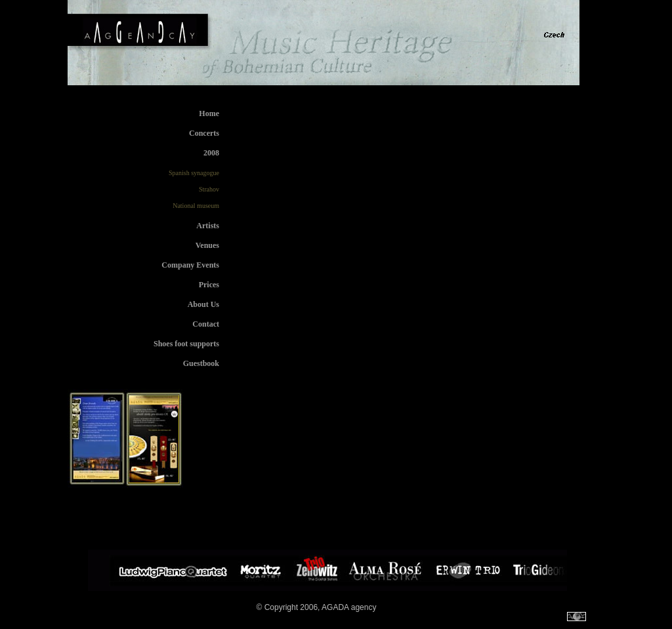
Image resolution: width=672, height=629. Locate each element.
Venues (207, 245)
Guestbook (201, 363)
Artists (208, 226)
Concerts (204, 133)
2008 (211, 153)
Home (209, 113)
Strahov (209, 189)
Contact (206, 324)
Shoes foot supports (186, 344)
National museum (196, 206)
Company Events (190, 265)
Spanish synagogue (194, 173)
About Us (203, 304)
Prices (209, 285)
